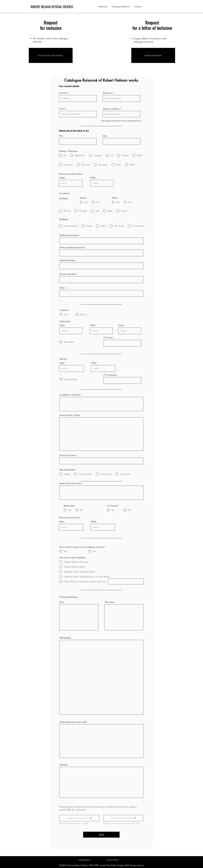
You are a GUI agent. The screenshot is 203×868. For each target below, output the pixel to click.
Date (105, 136)
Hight (62, 325)
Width (93, 178)
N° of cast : (109, 338)
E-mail (62, 109)
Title (61, 136)
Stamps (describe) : (68, 274)
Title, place (110, 602)
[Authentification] (153, 55)
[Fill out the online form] (51, 55)
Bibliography (65, 638)
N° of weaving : (110, 375)
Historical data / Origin (70, 415)
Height (62, 178)
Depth (121, 325)
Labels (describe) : (68, 260)
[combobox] (122, 114)
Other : (63, 288)
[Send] (101, 835)
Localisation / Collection (70, 395)
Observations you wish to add (73, 722)
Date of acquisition (68, 455)
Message (63, 765)
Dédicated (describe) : (70, 235)
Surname (63, 93)
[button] (79, 818)
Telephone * (108, 93)
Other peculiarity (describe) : (73, 247)
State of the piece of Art (70, 483)
